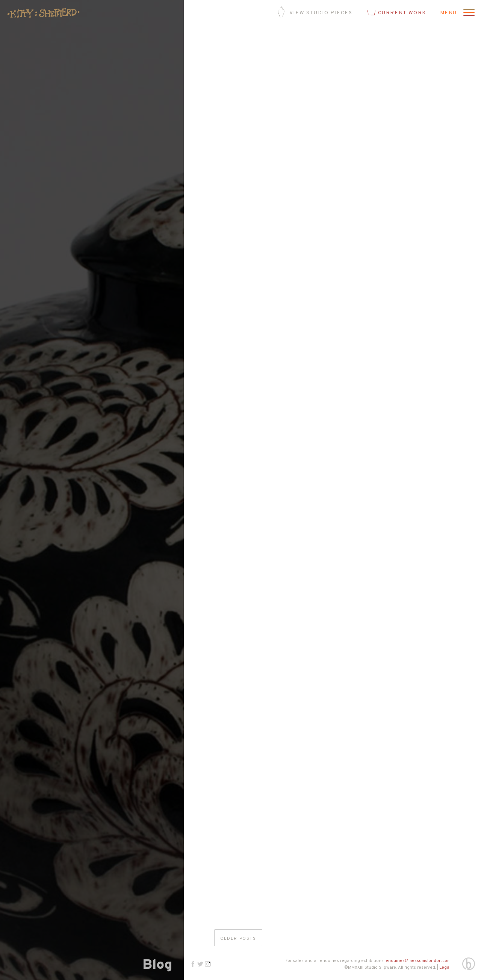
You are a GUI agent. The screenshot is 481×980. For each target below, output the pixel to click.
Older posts (238, 939)
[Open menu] (468, 13)
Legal (445, 968)
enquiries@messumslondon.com (418, 961)
